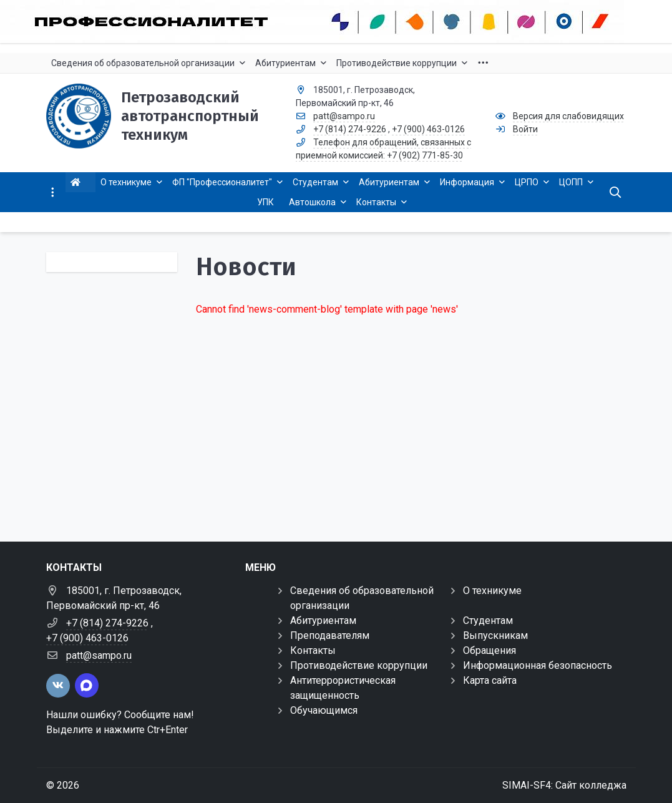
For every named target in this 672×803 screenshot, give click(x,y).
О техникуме (492, 591)
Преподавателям (330, 635)
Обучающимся (324, 710)
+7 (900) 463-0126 (428, 129)
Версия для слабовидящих (568, 116)
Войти (525, 129)
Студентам (488, 620)
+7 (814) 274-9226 (350, 129)
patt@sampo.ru (344, 116)
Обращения (489, 650)
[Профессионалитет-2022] (336, 22)
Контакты (313, 650)
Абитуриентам (323, 620)
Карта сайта (490, 680)
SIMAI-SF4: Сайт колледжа (564, 785)
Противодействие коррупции (359, 665)
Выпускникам (495, 635)
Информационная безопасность (538, 665)
